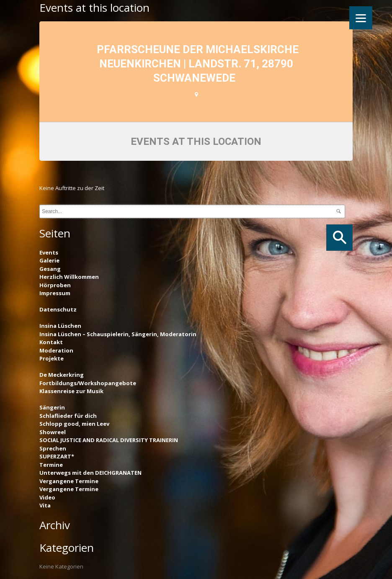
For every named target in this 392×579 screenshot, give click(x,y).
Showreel (53, 432)
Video (47, 497)
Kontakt (51, 342)
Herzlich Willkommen (69, 277)
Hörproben (55, 285)
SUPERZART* (57, 456)
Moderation (56, 350)
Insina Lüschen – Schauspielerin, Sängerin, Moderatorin (118, 334)
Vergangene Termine (69, 481)
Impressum (55, 293)
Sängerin (52, 407)
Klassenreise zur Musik (71, 391)
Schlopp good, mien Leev (74, 424)
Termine (51, 465)
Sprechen (53, 448)
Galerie (49, 260)
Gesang (50, 269)
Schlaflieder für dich (68, 416)
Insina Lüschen (60, 326)
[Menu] (361, 18)
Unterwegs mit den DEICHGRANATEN (90, 473)
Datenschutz (58, 309)
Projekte (52, 358)
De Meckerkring (62, 375)
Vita (45, 505)
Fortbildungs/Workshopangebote (88, 383)
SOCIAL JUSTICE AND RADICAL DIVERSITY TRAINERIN (109, 440)
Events (49, 252)
